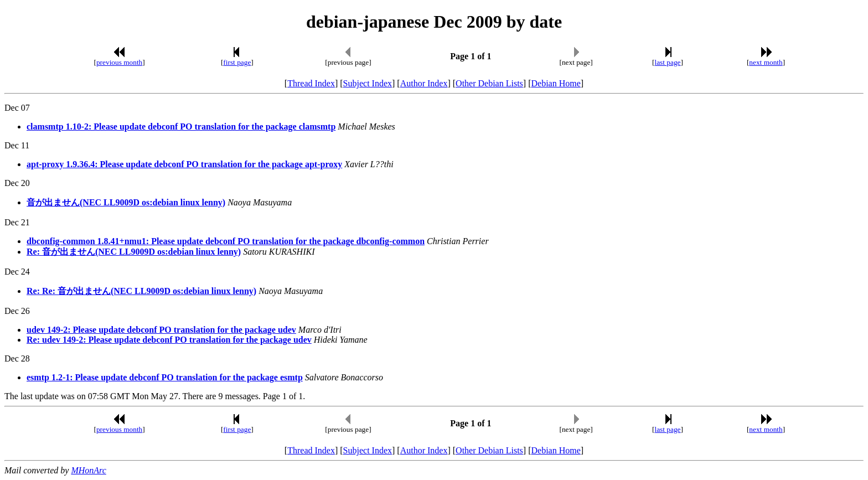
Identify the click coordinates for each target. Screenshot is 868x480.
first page (237, 62)
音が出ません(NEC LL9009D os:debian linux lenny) (126, 202)
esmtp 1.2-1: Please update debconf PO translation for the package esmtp (165, 377)
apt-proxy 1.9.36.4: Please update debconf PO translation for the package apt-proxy (184, 164)
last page (668, 62)
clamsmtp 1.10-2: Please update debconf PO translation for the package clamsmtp (181, 127)
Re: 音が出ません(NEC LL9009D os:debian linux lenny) (134, 252)
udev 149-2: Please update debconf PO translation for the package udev (161, 330)
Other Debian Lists (489, 83)
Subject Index (368, 83)
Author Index (424, 83)
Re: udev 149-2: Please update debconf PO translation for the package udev (169, 340)
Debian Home (556, 83)
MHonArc (88, 470)
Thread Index (311, 83)
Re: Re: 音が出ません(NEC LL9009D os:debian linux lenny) (141, 291)
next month (766, 62)
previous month (119, 62)
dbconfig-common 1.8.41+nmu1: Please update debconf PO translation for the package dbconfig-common (226, 241)
